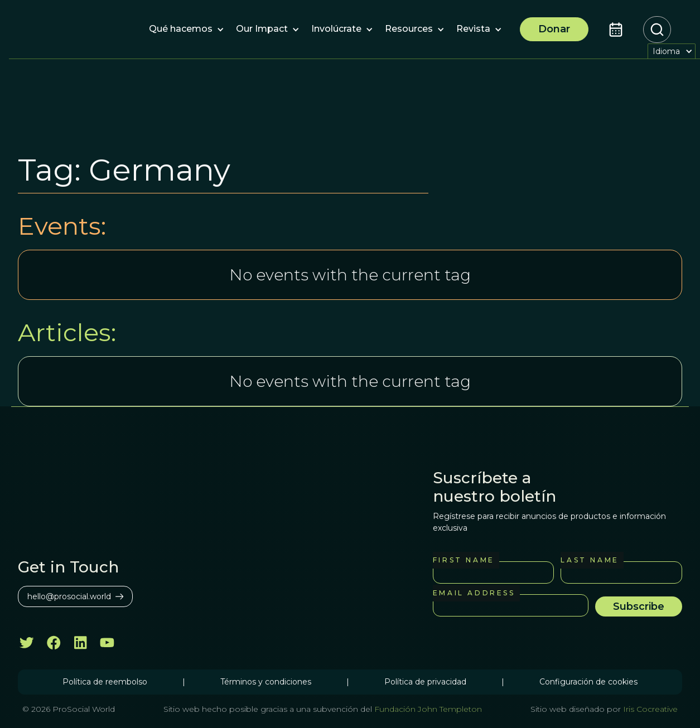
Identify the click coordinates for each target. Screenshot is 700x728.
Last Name (590, 560)
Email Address (474, 593)
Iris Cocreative (650, 709)
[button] (181, 30)
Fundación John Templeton (427, 709)
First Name (464, 560)
